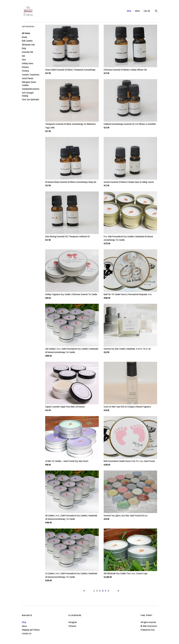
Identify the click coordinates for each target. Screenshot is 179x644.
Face (24, 60)
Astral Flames (28, 78)
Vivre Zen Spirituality (31, 99)
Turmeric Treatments (31, 75)
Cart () (147, 11)
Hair (23, 56)
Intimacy (25, 67)
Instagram (73, 622)
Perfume (25, 71)
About (137, 11)
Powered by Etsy (148, 630)
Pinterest (72, 626)
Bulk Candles (27, 41)
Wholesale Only (28, 45)
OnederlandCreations (31, 89)
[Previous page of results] (84, 591)
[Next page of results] (118, 591)
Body (24, 48)
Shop (129, 11)
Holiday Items (28, 63)
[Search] (156, 11)
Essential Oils (28, 52)
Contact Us (27, 633)
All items (26, 33)
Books (25, 37)
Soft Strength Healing (28, 94)
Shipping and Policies (31, 630)
